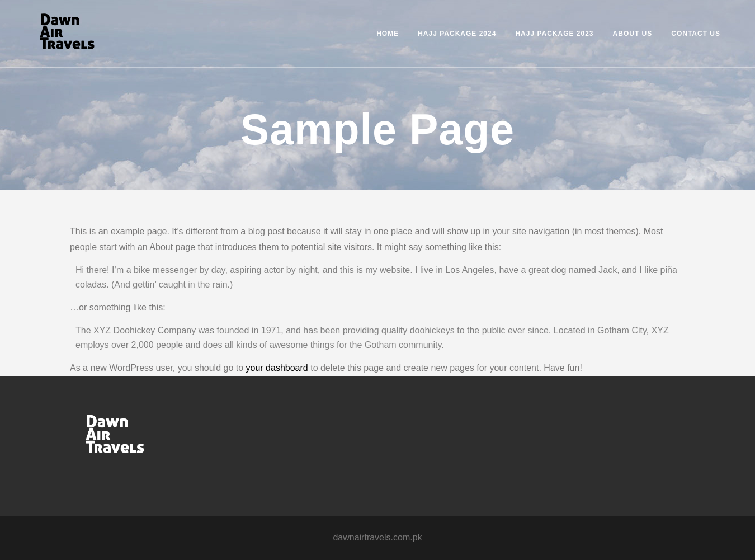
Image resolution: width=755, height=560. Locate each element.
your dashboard (277, 368)
